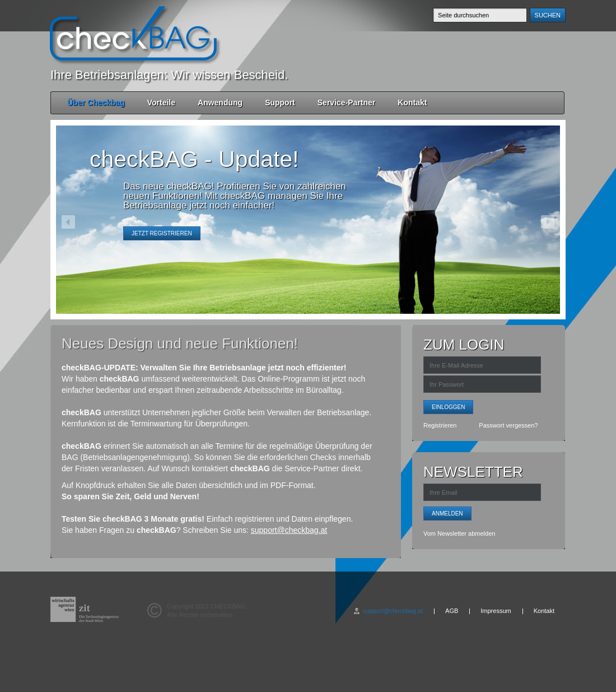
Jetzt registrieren (162, 233)
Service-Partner (347, 103)
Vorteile (161, 103)
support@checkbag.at (289, 530)
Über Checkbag (96, 103)
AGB (452, 611)
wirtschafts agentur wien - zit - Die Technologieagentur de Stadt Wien (85, 609)
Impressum (496, 611)
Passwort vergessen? (508, 425)
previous (68, 222)
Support (280, 103)
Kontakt (412, 103)
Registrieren (440, 425)
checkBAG (133, 34)
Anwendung (220, 103)
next (548, 222)
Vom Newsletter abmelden (459, 533)
